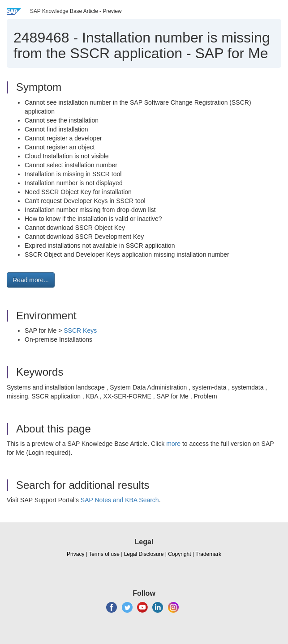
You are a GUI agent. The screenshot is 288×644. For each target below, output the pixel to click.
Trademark (208, 554)
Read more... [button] (31, 280)
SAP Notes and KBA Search (120, 500)
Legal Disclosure (144, 554)
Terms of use (104, 554)
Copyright (179, 554)
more (173, 444)
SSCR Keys (80, 330)
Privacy (75, 554)
